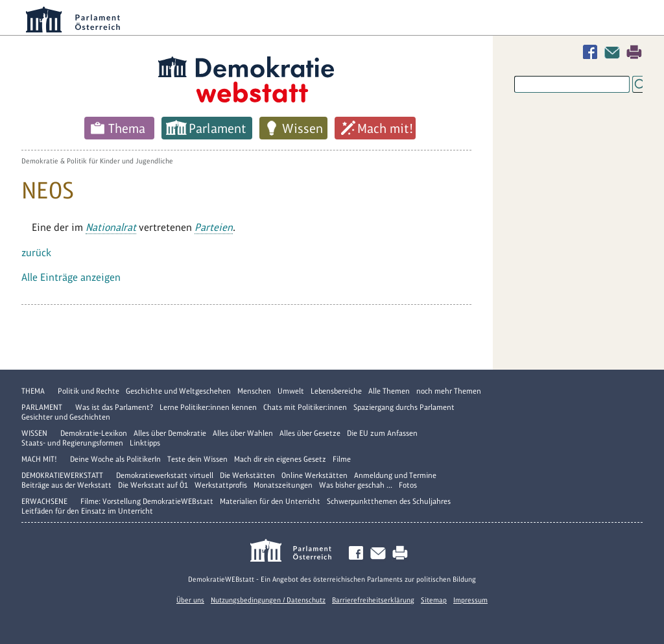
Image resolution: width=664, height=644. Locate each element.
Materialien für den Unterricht (270, 501)
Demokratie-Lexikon (94, 433)
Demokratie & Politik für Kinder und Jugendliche (97, 161)
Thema (127, 128)
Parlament (218, 128)
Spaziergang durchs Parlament (404, 407)
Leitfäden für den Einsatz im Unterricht (87, 511)
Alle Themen (389, 391)
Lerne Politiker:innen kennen (208, 407)
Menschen (254, 391)
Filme (342, 459)
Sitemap (434, 600)
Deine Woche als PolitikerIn (115, 459)
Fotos (408, 485)
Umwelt (291, 391)
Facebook (593, 52)
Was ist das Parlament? (114, 407)
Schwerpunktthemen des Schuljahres (389, 501)
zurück (36, 253)
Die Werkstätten (247, 475)
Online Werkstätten (314, 475)
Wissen (302, 128)
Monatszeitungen (283, 485)
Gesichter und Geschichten (66, 417)
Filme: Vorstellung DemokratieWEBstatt (147, 501)
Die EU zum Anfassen (382, 433)
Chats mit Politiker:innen (305, 407)
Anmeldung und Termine (395, 475)
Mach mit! (385, 128)
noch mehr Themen (449, 391)
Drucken (634, 52)
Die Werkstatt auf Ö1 (153, 485)
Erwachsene (44, 501)
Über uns (190, 600)
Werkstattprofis (221, 485)
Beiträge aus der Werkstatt (66, 485)
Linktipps (145, 443)
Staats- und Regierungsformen (72, 443)
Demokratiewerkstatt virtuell (165, 475)
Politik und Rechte (89, 391)
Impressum (470, 600)
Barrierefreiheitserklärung (373, 600)
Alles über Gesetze (310, 433)
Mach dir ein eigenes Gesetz (280, 459)
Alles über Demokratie (170, 433)
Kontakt (615, 52)
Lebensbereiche (336, 391)
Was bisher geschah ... (356, 485)
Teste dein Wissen (197, 459)
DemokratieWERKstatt (62, 475)
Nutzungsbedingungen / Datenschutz (268, 600)
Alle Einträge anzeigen (71, 277)
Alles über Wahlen (243, 433)
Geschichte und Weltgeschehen (178, 391)
